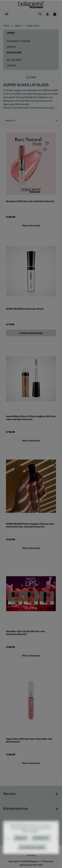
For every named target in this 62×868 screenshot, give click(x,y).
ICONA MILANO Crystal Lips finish (25, 309)
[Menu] (7, 14)
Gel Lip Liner (14, 60)
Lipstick (11, 47)
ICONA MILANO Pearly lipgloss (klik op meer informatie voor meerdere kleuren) (30, 525)
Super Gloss (14, 53)
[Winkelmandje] (55, 14)
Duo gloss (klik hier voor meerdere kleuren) (30, 201)
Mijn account (14, 823)
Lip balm (11, 65)
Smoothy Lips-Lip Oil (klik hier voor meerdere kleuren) (26, 633)
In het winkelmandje (31, 333)
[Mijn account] (47, 14)
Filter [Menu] (31, 77)
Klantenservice (16, 808)
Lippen (11, 33)
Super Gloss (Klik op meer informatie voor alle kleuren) (29, 740)
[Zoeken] (40, 14)
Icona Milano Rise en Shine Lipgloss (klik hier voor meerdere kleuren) (31, 418)
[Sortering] (31, 121)
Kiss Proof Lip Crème (18, 41)
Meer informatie (31, 226)
